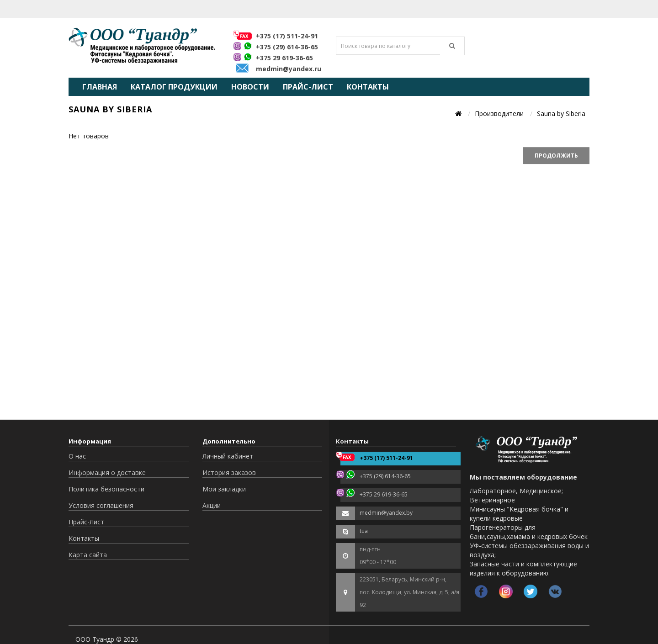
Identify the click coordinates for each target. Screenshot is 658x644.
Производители (499, 113)
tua (364, 531)
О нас (77, 456)
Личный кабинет (228, 456)
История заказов (229, 472)
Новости (250, 87)
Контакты (368, 87)
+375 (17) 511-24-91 (287, 36)
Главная (100, 87)
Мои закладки (224, 489)
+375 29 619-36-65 (284, 58)
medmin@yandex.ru (289, 69)
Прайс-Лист (308, 87)
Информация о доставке (107, 472)
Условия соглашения (101, 505)
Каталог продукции (174, 87)
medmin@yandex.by (386, 513)
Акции (212, 505)
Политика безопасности (106, 489)
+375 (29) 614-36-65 (287, 47)
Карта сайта (88, 555)
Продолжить (556, 156)
